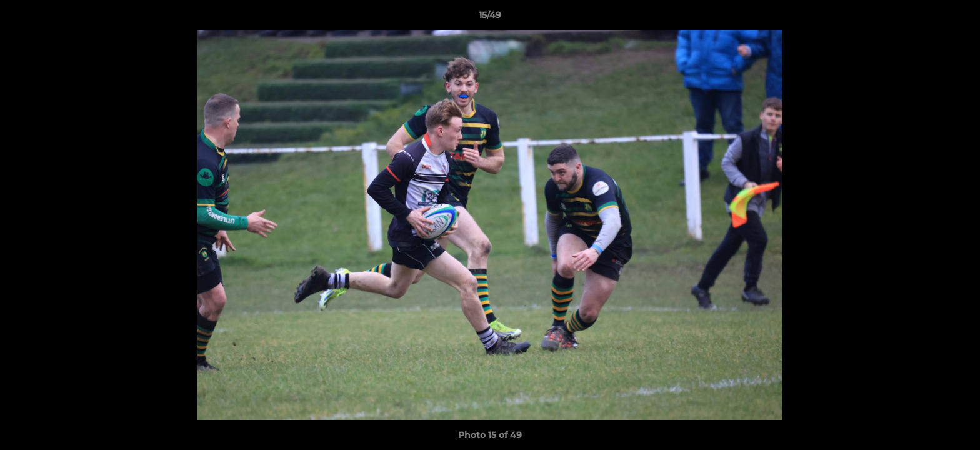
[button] (957, 18)
